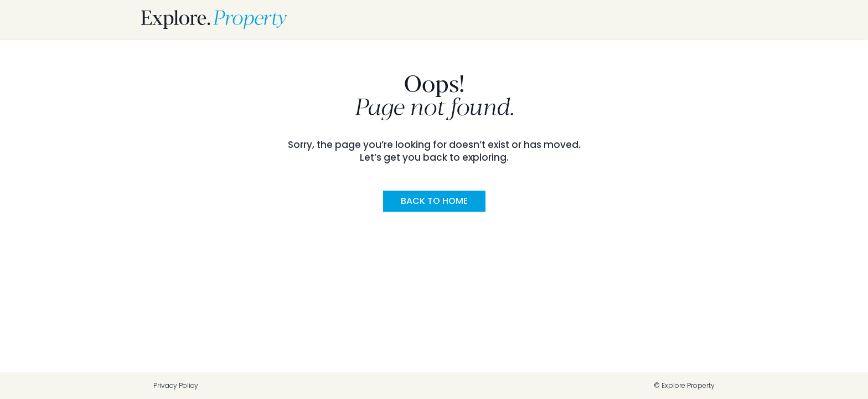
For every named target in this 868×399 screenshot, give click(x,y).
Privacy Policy (176, 386)
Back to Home (434, 201)
